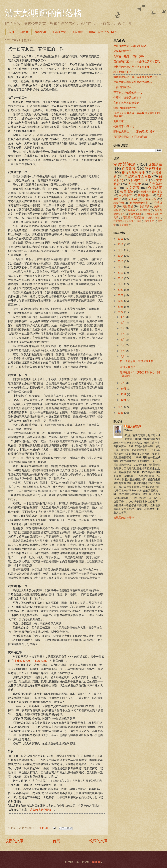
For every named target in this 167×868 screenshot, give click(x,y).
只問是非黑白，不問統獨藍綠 (130, 137)
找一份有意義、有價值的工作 (137, 361)
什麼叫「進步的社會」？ (128, 98)
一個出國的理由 (122, 87)
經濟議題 (155, 165)
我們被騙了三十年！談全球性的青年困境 (137, 62)
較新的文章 (14, 841)
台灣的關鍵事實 (139, 203)
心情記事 (155, 188)
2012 (121, 244)
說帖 (139, 221)
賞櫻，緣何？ (128, 367)
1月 (123, 317)
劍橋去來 (119, 121)
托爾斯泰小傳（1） (124, 126)
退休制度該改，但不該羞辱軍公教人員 (135, 77)
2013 (121, 250)
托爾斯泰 (131, 210)
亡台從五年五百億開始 (126, 103)
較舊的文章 (98, 841)
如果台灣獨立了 (122, 51)
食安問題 (124, 225)
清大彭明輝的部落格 (44, 13)
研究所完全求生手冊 (123, 221)
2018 (121, 278)
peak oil (132, 199)
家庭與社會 (154, 169)
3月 (123, 328)
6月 (123, 345)
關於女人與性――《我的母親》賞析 (134, 132)
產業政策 (129, 169)
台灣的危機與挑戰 (151, 192)
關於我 (24, 32)
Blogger (97, 862)
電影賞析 (128, 206)
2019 (121, 284)
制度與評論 (125, 164)
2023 (121, 307)
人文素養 (133, 188)
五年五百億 (150, 199)
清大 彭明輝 (134, 427)
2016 (121, 267)
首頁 (11, 32)
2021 (121, 295)
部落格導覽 (59, 32)
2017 (121, 273)
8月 (123, 356)
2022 (121, 301)
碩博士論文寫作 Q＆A (103, 32)
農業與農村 (144, 195)
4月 (123, 334)
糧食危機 (119, 203)
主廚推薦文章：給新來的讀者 (130, 46)
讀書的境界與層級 (41, 810)
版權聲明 (40, 32)
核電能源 (127, 192)
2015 (121, 261)
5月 (123, 340)
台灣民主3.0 (139, 180)
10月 (124, 389)
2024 (121, 312)
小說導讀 (144, 207)
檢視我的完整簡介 (124, 518)
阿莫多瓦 (150, 221)
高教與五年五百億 (138, 176)
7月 (123, 351)
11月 (124, 394)
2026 (121, 413)
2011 (121, 239)
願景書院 (139, 218)
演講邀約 (78, 32)
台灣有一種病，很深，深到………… (134, 56)
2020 (121, 290)
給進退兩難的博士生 (125, 108)
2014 (121, 256)
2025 (121, 407)
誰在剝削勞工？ (122, 72)
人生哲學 (135, 184)
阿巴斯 (126, 218)
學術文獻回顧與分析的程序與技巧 (133, 82)
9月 (123, 383)
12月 (124, 400)
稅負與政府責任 (133, 172)
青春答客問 (135, 214)
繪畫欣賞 (145, 210)
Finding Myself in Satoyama (30, 661)
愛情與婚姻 (153, 218)
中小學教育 (125, 195)
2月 (123, 323)
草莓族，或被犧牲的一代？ (129, 92)
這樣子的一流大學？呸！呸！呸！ (133, 67)
